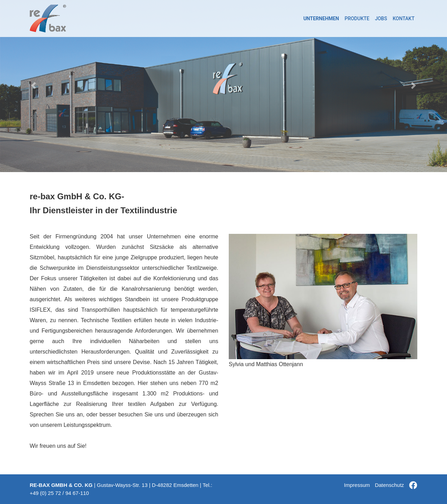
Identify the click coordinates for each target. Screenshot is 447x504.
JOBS (381, 18)
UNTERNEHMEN (321, 18)
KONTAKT (404, 18)
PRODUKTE (357, 18)
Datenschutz (389, 485)
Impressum (357, 485)
